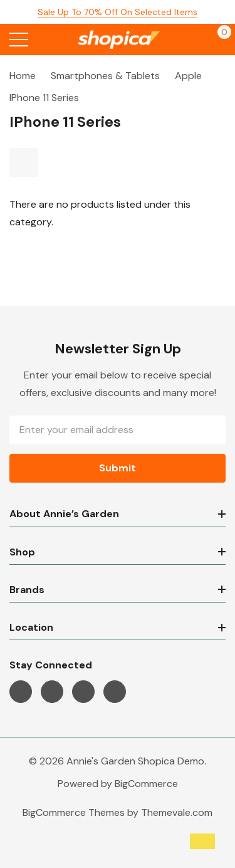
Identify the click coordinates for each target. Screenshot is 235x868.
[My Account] (193, 40)
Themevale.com (177, 812)
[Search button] (45, 40)
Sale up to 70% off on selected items (118, 12)
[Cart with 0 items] (218, 40)
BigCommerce (146, 784)
